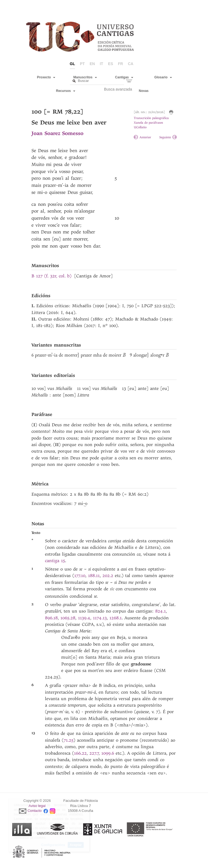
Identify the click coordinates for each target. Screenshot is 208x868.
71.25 (69, 740)
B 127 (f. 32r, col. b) (51, 276)
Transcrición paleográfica (151, 118)
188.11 (94, 576)
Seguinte (168, 137)
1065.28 (68, 618)
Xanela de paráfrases (148, 123)
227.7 (94, 753)
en (92, 64)
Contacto (35, 811)
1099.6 (108, 753)
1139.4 (84, 618)
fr (121, 64)
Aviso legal (37, 806)
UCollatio (140, 127)
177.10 (80, 576)
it (101, 64)
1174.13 (100, 618)
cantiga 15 (55, 561)
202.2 (108, 576)
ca (131, 64)
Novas (144, 91)
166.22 (80, 753)
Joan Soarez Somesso (57, 133)
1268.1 (116, 618)
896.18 (51, 618)
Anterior (142, 137)
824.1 (160, 611)
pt (82, 64)
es (111, 64)
